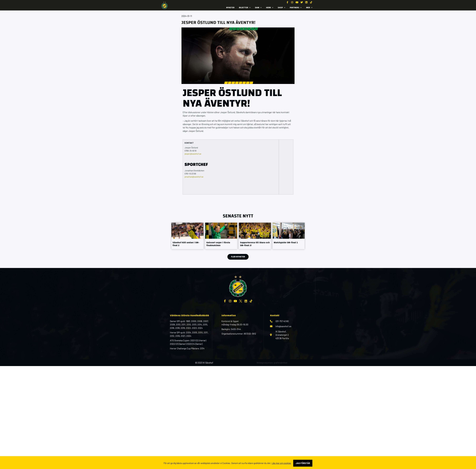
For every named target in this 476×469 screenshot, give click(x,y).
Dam (258, 8)
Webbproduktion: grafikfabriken (272, 363)
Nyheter (230, 8)
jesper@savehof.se (193, 154)
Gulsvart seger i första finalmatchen (218, 244)
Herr (270, 8)
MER (309, 8)
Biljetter (245, 8)
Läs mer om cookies (281, 463)
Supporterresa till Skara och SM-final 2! (255, 244)
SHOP (281, 8)
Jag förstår (303, 463)
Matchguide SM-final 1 (286, 242)
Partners (296, 8)
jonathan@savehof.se (194, 177)
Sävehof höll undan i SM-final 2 (186, 244)
